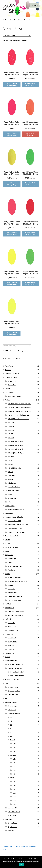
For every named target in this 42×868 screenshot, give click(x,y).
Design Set (11, 589)
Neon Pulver (12, 385)
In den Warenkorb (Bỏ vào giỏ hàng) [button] (12, 84)
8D (11, 736)
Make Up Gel (12, 627)
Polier (10, 502)
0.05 (14, 747)
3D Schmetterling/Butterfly (17, 581)
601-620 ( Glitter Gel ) (15, 468)
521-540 (10, 460)
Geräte (7, 540)
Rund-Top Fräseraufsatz (16, 532)
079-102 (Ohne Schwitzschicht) (18, 419)
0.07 (14, 751)
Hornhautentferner (17, 676)
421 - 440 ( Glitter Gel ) (15, 445)
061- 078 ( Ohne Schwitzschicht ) (19, 415)
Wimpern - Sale (13, 695)
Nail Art (8, 574)
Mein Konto (7, 852)
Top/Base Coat (13, 630)
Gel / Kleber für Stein (15, 396)
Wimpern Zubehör (14, 812)
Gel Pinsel (11, 645)
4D (11, 721)
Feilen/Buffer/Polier (12, 491)
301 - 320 (11, 423)
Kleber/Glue (12, 710)
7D (11, 732)
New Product (9, 653)
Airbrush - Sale (13, 687)
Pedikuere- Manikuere (15, 668)
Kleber (10, 562)
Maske (7, 551)
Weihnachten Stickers (15, 615)
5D (11, 725)
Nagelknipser (12, 827)
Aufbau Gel (11, 623)
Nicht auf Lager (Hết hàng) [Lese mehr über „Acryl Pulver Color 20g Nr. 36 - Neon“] (30, 134)
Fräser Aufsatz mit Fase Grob (18, 525)
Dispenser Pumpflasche (16, 510)
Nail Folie (8, 604)
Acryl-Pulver (9, 366)
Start (7, 20)
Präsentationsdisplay (13, 679)
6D (11, 729)
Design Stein (9, 392)
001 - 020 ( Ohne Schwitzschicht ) (19, 404)
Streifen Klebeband (14, 600)
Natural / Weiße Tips (15, 566)
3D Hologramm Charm (15, 577)
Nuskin (7, 657)
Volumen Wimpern (14, 714)
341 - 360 (11, 430)
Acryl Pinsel (12, 638)
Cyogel (7, 389)
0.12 (14, 766)
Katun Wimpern (13, 706)
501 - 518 (11, 457)
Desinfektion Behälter (15, 664)
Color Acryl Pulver (16, 20)
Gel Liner (11, 479)
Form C (13, 740)
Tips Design (12, 570)
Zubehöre (8, 819)
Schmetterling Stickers (16, 612)
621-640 (10, 472)
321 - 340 (11, 426)
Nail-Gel (8, 619)
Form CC (13, 755)
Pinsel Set (11, 649)
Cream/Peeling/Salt (17, 672)
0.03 (14, 744)
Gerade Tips (12, 559)
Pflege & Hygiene (11, 661)
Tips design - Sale (14, 691)
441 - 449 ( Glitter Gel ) (15, 449)
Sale (7, 683)
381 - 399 (11, 438)
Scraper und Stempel (15, 596)
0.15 (14, 770)
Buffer (10, 494)
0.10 (14, 793)
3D (11, 717)
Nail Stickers (9, 608)
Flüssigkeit (9, 513)
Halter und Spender (12, 547)
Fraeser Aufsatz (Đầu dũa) (14, 517)
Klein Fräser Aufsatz (15, 528)
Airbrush (8, 370)
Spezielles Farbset (14, 487)
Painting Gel (12, 483)
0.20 (14, 774)
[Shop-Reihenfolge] (17, 35)
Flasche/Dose (10, 506)
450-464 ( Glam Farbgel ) (16, 453)
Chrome (10, 585)
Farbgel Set (12, 475)
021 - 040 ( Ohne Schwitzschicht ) (19, 408)
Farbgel (8, 400)
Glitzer (7, 543)
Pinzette (13, 815)
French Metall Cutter (12, 536)
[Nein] (39, 862)
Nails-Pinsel (9, 634)
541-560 (10, 464)
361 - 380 (11, 434)
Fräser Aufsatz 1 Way (15, 521)
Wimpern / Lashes (11, 702)
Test (7, 698)
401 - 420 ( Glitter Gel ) (15, 441)
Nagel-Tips (9, 555)
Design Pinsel (12, 642)
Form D (13, 778)
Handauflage (12, 823)
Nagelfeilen (12, 498)
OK (22, 865)
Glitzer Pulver (12, 381)
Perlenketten (12, 593)
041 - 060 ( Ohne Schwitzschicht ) (19, 411)
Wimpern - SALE (13, 808)
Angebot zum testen (12, 373)
